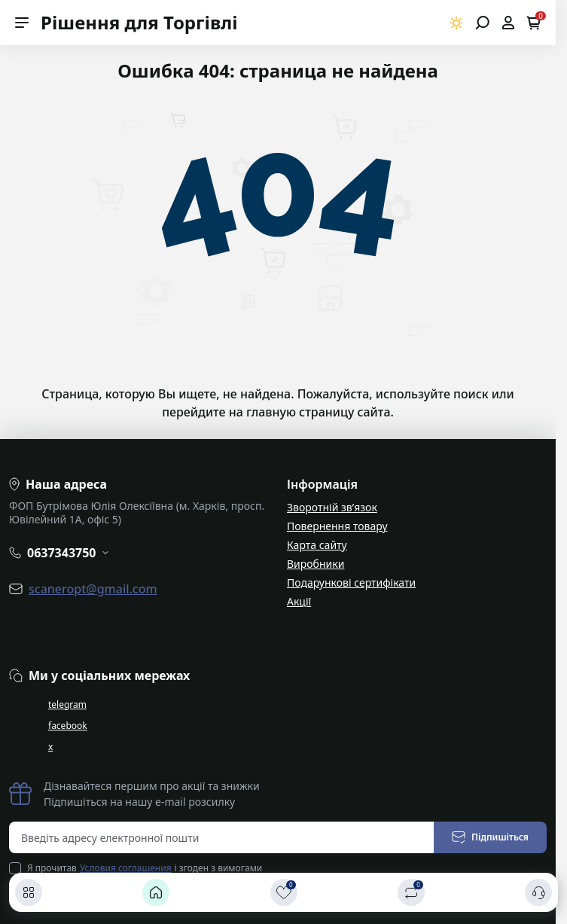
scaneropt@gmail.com (93, 589)
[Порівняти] (411, 892)
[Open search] (482, 23)
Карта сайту (317, 545)
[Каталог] (29, 892)
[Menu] (22, 23)
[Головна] (156, 892)
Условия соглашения (126, 868)
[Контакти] (538, 892)
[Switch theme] (457, 23)
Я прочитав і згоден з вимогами (145, 868)
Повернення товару (337, 526)
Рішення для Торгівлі (139, 22)
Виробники (316, 564)
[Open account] (508, 23)
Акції (299, 601)
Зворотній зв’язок (332, 507)
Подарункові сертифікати (351, 582)
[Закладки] (284, 892)
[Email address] (222, 837)
